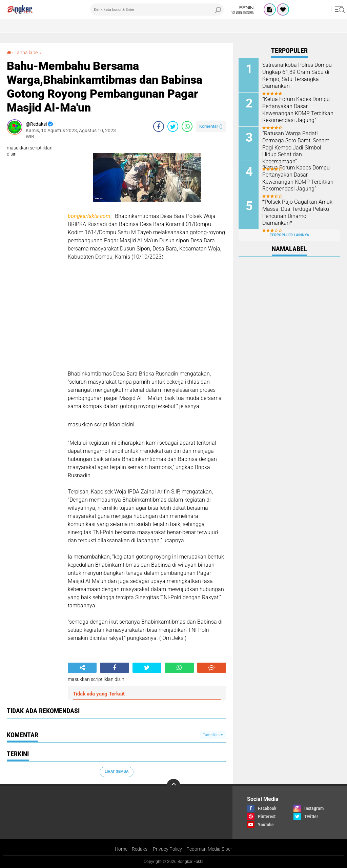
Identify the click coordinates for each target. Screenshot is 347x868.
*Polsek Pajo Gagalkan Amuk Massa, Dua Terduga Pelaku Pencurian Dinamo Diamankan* (297, 212)
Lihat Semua (117, 772)
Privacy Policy (167, 849)
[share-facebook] (159, 126)
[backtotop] (173, 786)
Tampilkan (213, 735)
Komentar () (211, 126)
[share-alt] (82, 668)
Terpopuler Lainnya (289, 235)
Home (121, 849)
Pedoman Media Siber (209, 849)
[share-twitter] (173, 126)
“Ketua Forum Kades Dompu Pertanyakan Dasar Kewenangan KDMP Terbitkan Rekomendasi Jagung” (298, 110)
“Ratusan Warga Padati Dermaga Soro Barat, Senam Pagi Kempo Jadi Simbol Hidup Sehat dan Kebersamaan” (296, 147)
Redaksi (140, 849)
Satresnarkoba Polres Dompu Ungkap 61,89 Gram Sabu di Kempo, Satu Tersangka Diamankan (297, 75)
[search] (157, 9)
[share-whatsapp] (187, 126)
